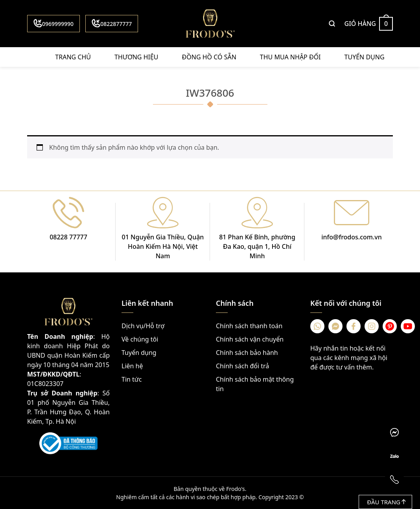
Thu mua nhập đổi (290, 57)
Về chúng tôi (140, 339)
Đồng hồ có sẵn (209, 57)
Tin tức (132, 379)
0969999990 (53, 23)
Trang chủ (73, 57)
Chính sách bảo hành (247, 353)
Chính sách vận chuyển (250, 339)
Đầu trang (386, 502)
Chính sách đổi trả (242, 366)
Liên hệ (132, 366)
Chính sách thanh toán (249, 326)
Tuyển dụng (365, 57)
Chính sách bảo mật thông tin (255, 384)
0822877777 (112, 23)
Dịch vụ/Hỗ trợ (143, 326)
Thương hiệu (136, 57)
